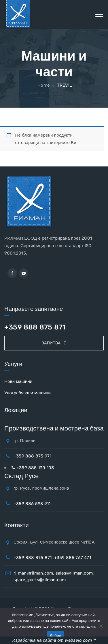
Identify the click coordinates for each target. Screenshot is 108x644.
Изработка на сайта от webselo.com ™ (54, 640)
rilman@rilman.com (33, 573)
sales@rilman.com (74, 573)
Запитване (54, 343)
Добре (55, 636)
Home (43, 85)
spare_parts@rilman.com (40, 580)
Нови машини (18, 381)
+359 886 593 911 (32, 504)
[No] (101, 626)
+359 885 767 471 (73, 558)
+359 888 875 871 (35, 327)
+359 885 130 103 (35, 468)
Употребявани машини (28, 393)
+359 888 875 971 (32, 456)
